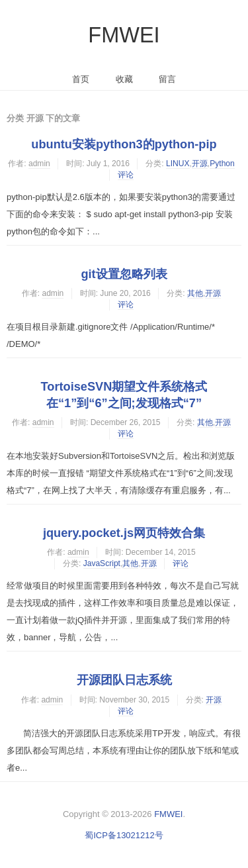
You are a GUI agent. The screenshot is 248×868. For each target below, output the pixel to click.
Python (222, 164)
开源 (200, 164)
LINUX (178, 164)
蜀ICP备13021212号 (124, 835)
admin (39, 164)
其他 (195, 293)
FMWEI (124, 35)
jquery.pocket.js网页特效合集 (124, 533)
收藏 (124, 79)
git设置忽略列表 (124, 274)
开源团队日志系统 (124, 680)
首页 (81, 79)
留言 (167, 79)
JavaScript (102, 563)
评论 (126, 175)
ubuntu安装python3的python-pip (124, 144)
